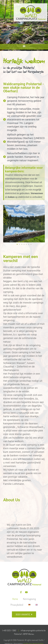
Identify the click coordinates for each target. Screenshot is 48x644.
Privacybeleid (17, 605)
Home (15, 599)
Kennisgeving (29, 599)
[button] (24, 46)
